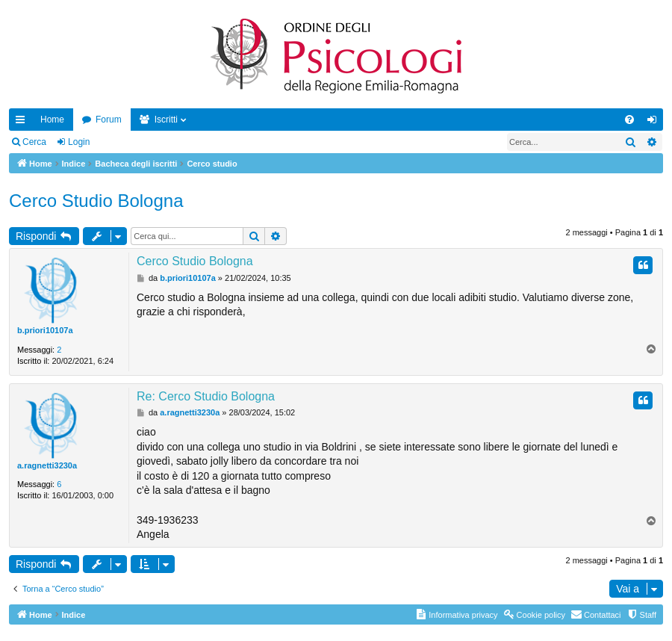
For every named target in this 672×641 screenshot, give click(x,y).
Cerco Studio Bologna (96, 201)
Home (52, 120)
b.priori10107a (45, 330)
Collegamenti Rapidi (23, 123)
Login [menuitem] (655, 123)
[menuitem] (629, 120)
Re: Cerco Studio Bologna (206, 396)
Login (79, 142)
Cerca (34, 142)
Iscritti (166, 120)
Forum (109, 120)
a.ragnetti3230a (47, 465)
